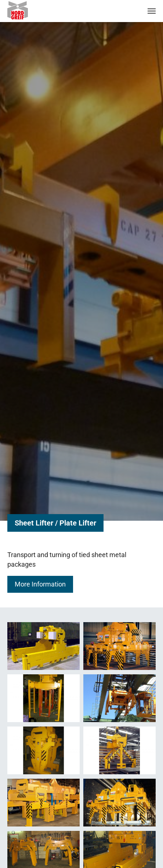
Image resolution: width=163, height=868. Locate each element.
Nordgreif (23, 10)
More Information (40, 584)
